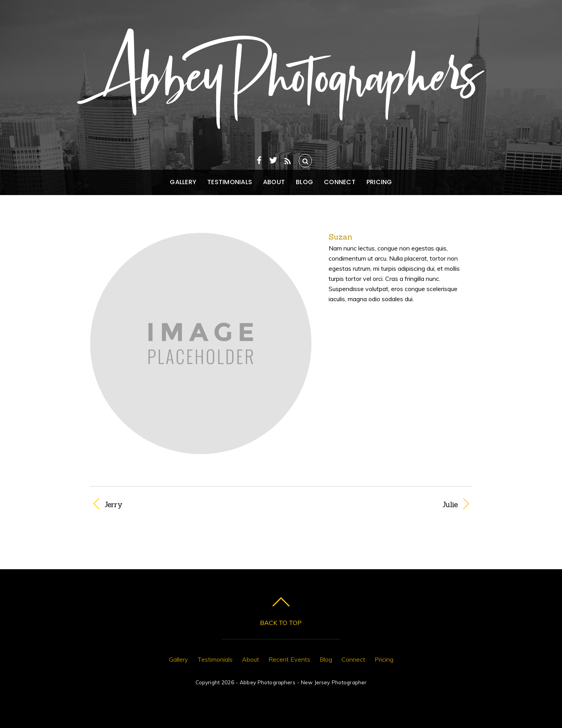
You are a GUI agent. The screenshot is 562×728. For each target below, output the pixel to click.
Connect (340, 182)
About (274, 182)
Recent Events (289, 659)
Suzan (341, 237)
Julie (375, 504)
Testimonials (230, 182)
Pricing (379, 182)
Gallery (183, 182)
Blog (304, 182)
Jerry (113, 504)
